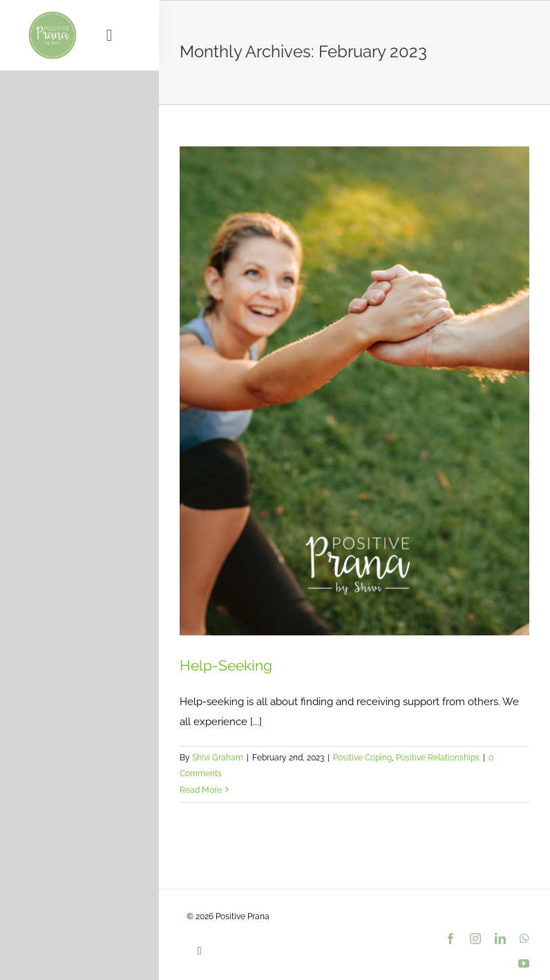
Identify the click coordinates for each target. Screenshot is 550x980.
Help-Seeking (226, 665)
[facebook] (451, 939)
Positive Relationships (438, 758)
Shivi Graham (218, 758)
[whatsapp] (524, 939)
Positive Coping (362, 758)
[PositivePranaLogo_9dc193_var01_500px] (53, 15)
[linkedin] (500, 939)
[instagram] (475, 939)
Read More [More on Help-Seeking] (201, 790)
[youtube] (524, 963)
